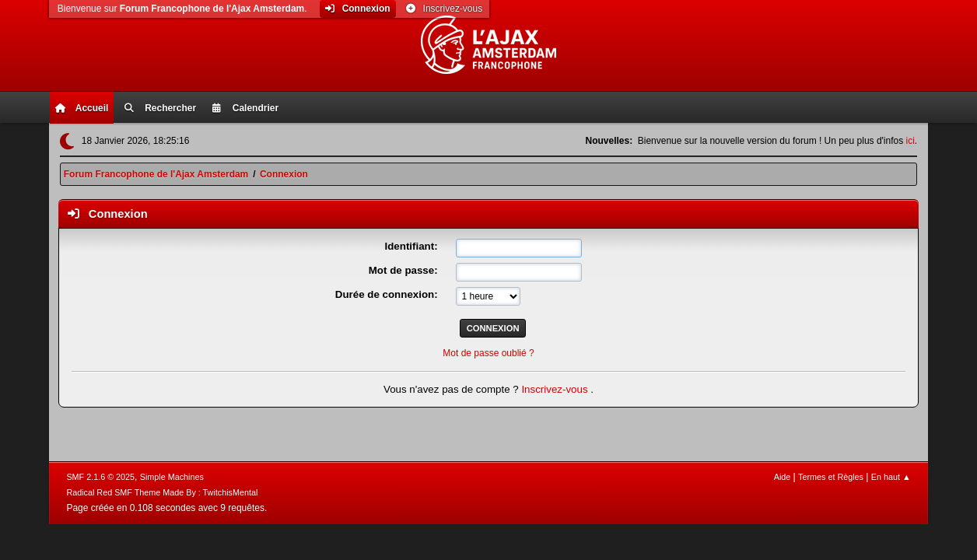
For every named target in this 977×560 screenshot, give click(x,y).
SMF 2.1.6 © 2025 (100, 477)
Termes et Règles (831, 477)
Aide (783, 477)
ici (910, 141)
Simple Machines (172, 477)
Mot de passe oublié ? (488, 353)
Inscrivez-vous (556, 389)
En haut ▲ (891, 477)
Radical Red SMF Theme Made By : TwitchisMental (162, 492)
